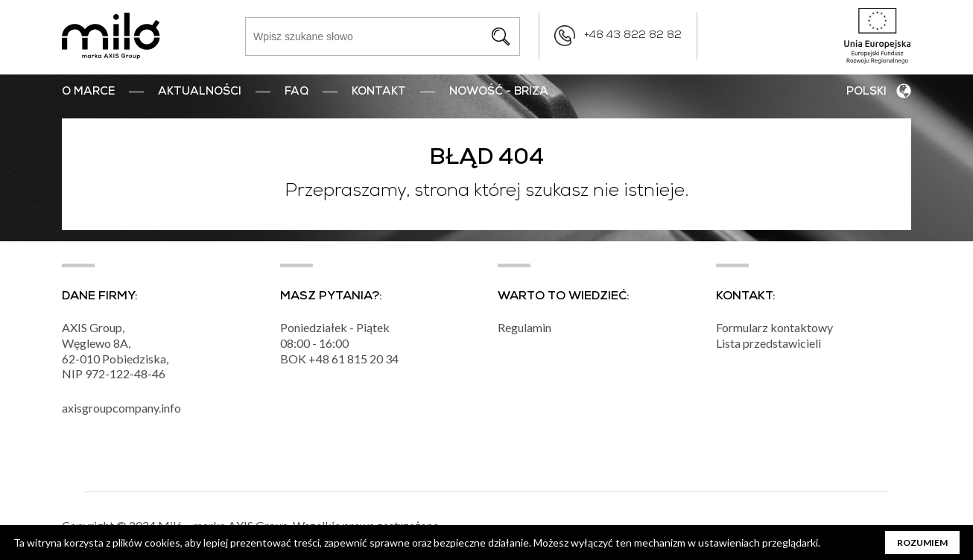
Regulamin (524, 327)
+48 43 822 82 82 (633, 36)
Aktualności (200, 92)
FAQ (297, 92)
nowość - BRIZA (499, 92)
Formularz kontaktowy (774, 327)
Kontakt (379, 92)
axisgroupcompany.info (121, 408)
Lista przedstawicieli (768, 343)
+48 (320, 359)
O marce (88, 92)
